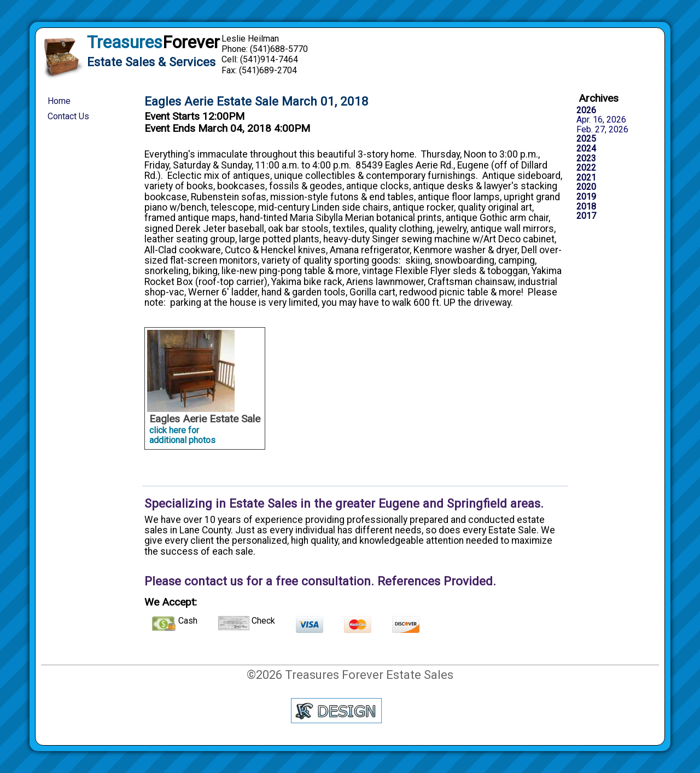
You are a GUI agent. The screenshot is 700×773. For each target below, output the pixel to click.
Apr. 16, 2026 (601, 120)
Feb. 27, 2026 (602, 130)
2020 (586, 187)
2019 (586, 197)
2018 (586, 207)
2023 (586, 159)
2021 (586, 178)
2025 (586, 139)
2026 (586, 111)
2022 (586, 168)
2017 (586, 216)
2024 (586, 149)
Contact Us (68, 116)
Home (59, 101)
